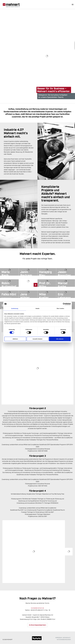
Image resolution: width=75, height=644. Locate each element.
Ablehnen (15, 339)
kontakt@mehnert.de (37, 608)
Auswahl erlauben (37, 339)
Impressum (59, 638)
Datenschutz (67, 638)
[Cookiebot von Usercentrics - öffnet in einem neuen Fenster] (64, 304)
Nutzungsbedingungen (64, 640)
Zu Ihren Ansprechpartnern (37, 625)
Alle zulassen (60, 339)
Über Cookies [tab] (60, 308)
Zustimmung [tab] (15, 308)
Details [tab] (37, 308)
